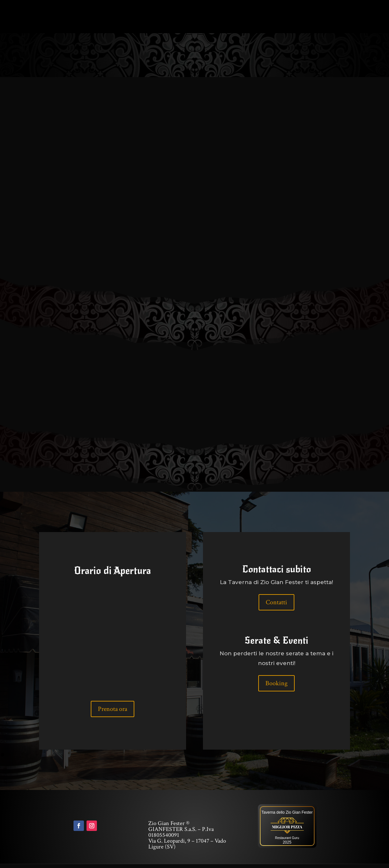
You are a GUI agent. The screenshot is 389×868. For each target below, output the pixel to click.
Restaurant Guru (287, 842)
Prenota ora (113, 713)
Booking (276, 687)
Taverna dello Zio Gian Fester (287, 816)
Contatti (276, 606)
